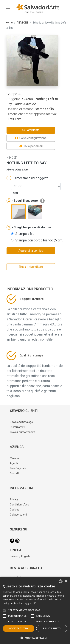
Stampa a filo (25, 234)
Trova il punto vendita (22, 432)
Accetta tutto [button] (19, 628)
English (25, 556)
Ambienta (31, 130)
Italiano (14, 556)
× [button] (66, 581)
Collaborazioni (18, 515)
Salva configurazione (31, 138)
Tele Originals (18, 468)
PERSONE (23, 23)
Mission (14, 458)
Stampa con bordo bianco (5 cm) (39, 240)
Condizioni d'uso (20, 505)
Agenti (14, 463)
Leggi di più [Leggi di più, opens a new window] (30, 603)
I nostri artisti (17, 427)
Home (9, 23)
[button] (35, 638)
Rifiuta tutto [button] (52, 628)
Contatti (15, 473)
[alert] (35, 610)
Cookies (15, 510)
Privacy (14, 499)
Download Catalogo (21, 422)
